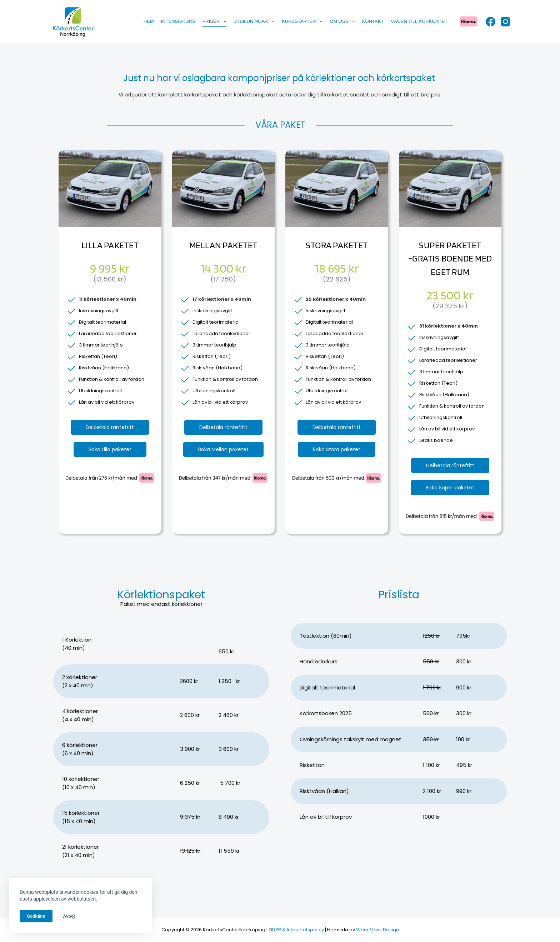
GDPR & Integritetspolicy (296, 930)
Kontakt (373, 21)
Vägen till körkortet (419, 21)
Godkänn (36, 916)
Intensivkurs (178, 21)
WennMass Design (377, 930)
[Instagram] (506, 22)
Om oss (344, 21)
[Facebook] (491, 22)
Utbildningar (256, 21)
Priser (216, 21)
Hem (149, 21)
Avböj (69, 916)
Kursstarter (304, 21)
